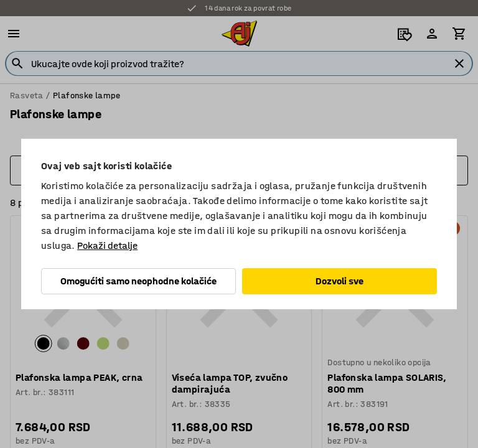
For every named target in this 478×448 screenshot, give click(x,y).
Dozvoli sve (340, 281)
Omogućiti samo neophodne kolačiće (138, 281)
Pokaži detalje (107, 245)
